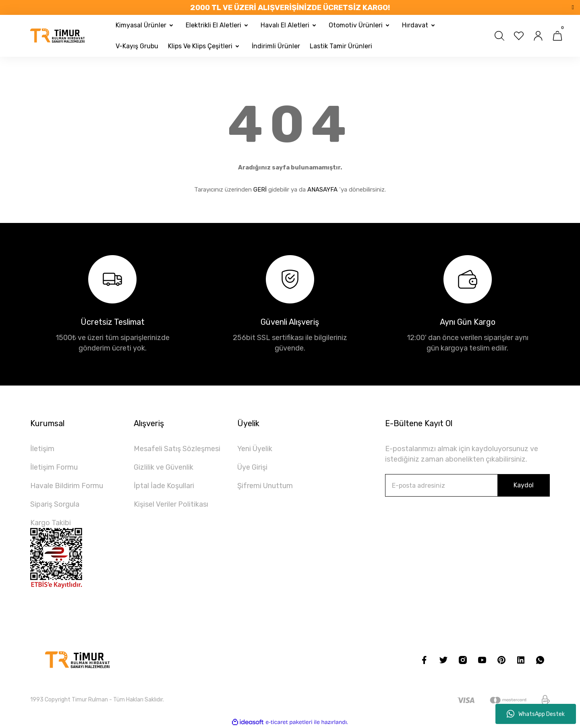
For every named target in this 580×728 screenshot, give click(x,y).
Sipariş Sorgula (55, 504)
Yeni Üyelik (255, 449)
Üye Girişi (252, 467)
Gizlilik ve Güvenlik (164, 467)
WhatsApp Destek (536, 714)
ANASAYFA (322, 190)
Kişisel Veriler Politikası (171, 504)
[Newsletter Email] (467, 485)
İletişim (42, 449)
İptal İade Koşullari (164, 486)
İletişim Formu (54, 467)
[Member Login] (538, 36)
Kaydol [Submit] (524, 485)
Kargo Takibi (51, 523)
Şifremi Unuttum (265, 486)
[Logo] (58, 36)
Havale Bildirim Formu (67, 486)
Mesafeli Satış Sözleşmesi (177, 449)
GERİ (260, 190)
